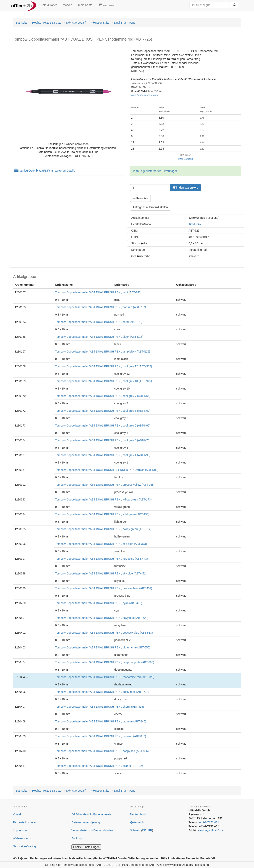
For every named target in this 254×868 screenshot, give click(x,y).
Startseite (22, 23)
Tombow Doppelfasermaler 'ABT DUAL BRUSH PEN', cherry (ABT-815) (100, 707)
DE (144, 830)
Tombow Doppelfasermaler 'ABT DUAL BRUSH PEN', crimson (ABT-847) (101, 736)
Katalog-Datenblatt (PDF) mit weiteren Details (45, 171)
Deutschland (138, 814)
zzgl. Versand (185, 159)
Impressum (20, 830)
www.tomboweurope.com (145, 95)
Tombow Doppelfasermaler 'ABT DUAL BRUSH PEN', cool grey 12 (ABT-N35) (104, 366)
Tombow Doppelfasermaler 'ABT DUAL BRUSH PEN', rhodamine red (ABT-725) (105, 677)
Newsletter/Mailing (24, 846)
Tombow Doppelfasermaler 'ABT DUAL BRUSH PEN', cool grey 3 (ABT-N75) (103, 440)
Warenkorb (107, 5)
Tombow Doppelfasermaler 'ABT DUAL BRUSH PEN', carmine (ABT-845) (101, 721)
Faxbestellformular (25, 822)
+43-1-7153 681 (209, 822)
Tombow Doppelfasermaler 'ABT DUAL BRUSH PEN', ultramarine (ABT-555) (103, 647)
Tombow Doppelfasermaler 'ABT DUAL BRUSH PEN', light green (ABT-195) (102, 514)
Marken (68, 5)
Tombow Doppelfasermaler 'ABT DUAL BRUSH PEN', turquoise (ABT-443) (101, 559)
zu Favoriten (140, 198)
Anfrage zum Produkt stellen (150, 207)
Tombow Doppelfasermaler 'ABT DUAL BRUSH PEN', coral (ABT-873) (99, 322)
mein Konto (85, 5)
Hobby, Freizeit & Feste (47, 23)
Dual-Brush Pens (125, 23)
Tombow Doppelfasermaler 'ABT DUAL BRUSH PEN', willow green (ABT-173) (103, 499)
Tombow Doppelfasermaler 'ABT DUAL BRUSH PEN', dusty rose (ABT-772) (102, 692)
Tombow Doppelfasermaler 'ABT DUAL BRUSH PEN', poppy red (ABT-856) (102, 751)
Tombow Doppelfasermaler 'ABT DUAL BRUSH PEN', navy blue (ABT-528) (102, 618)
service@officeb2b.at (211, 830)
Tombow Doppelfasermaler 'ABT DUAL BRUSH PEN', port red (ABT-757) (101, 307)
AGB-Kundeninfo (82, 814)
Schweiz (135, 830)
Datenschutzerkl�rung (86, 822)
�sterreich (137, 822)
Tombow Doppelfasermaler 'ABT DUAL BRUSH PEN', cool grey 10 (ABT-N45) (104, 381)
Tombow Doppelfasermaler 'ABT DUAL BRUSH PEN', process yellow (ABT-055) (105, 485)
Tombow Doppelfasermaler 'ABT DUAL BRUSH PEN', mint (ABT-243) (98, 292)
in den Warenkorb (186, 188)
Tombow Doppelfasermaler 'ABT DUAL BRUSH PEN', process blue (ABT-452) (104, 588)
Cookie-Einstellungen (86, 847)
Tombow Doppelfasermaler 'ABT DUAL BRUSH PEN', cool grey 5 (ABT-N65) (103, 426)
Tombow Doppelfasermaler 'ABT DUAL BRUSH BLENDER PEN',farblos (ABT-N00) (107, 470)
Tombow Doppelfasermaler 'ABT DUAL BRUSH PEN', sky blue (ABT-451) (101, 573)
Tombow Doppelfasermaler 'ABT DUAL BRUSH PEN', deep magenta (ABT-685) (105, 662)
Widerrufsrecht (22, 838)
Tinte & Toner (49, 5)
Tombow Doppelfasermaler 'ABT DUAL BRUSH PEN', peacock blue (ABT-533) (104, 633)
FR (150, 830)
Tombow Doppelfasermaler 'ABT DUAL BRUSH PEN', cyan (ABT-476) (99, 603)
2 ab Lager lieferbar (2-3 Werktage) (155, 171)
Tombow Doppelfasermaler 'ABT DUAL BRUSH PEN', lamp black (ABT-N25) (103, 352)
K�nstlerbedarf (76, 23)
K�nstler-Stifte (100, 23)
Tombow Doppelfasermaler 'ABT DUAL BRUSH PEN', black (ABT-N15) (99, 337)
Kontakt (18, 814)
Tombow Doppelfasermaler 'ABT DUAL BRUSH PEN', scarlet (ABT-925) (100, 766)
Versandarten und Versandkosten (92, 830)
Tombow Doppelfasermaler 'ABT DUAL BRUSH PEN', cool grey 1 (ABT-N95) (103, 455)
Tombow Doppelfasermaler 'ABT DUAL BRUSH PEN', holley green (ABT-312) (103, 529)
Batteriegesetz (102, 814)
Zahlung (77, 838)
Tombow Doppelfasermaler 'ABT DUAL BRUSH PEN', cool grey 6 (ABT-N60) (103, 411)
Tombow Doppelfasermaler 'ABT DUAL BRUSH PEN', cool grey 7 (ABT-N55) (103, 396)
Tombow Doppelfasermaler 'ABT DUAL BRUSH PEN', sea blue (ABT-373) (101, 544)
